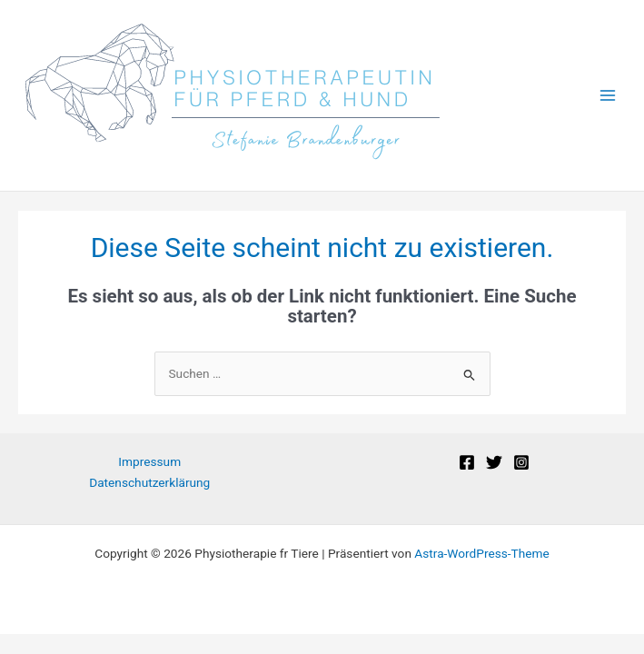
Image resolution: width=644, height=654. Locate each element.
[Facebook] (467, 462)
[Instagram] (521, 462)
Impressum (149, 461)
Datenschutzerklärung (149, 482)
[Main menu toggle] (608, 96)
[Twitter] (494, 462)
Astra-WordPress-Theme (481, 553)
